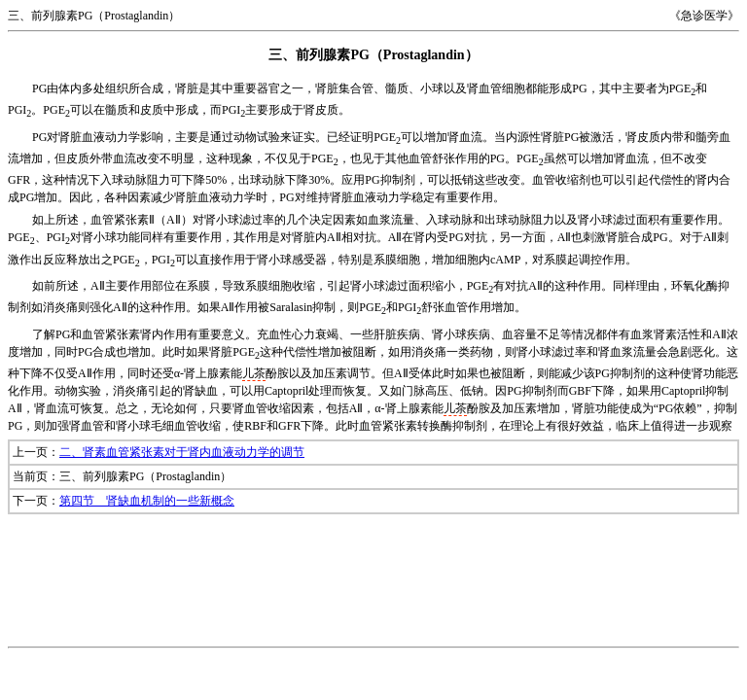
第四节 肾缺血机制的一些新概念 (147, 501)
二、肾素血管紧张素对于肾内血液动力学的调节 (182, 452)
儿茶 (254, 373)
